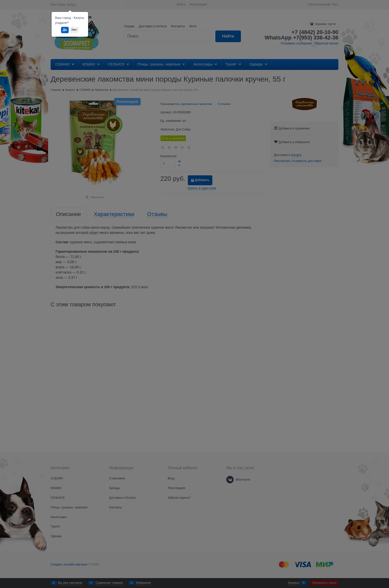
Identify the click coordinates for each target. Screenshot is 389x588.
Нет (74, 30)
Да (65, 30)
